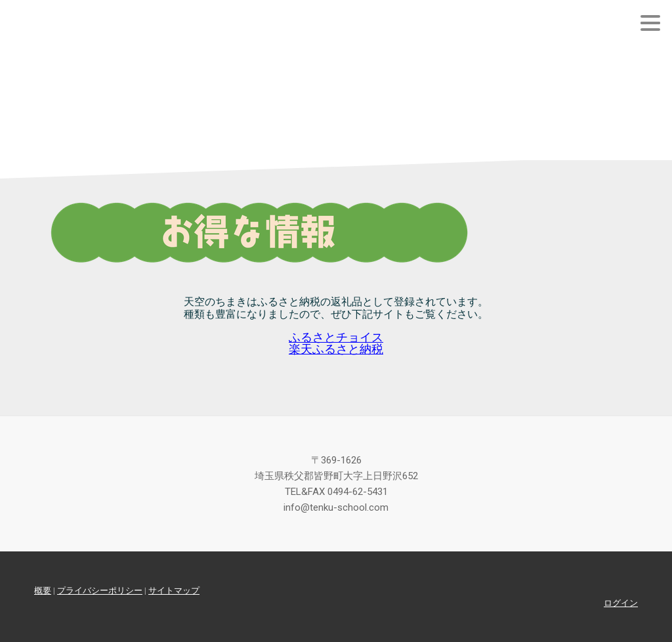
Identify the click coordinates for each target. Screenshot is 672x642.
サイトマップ (174, 590)
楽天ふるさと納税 (336, 349)
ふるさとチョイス (336, 337)
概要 (43, 590)
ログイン (621, 603)
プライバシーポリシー (100, 590)
